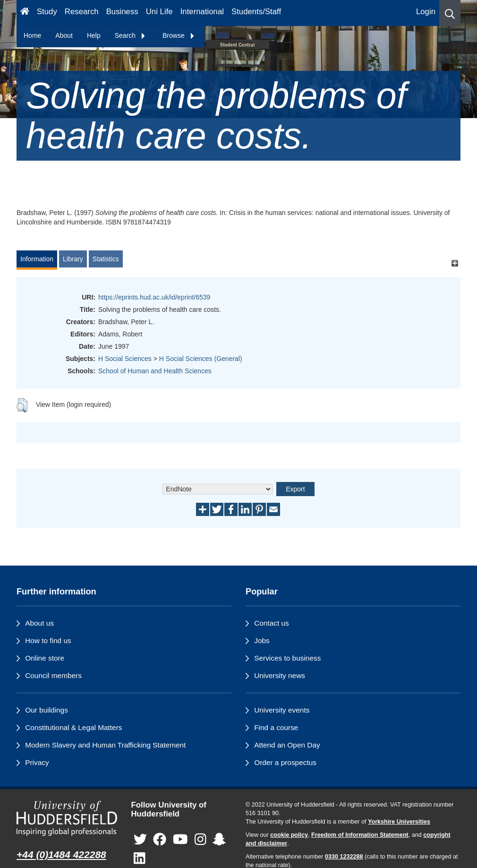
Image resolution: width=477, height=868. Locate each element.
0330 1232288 (344, 857)
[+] (455, 263)
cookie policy (289, 835)
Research (82, 12)
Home (32, 35)
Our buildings (47, 710)
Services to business (287, 658)
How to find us (48, 640)
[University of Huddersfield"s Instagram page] (200, 839)
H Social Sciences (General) (201, 359)
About (64, 35)
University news (280, 675)
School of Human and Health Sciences (155, 371)
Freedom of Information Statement (360, 835)
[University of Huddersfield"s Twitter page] (140, 839)
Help (94, 35)
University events (282, 710)
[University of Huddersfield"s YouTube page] (180, 839)
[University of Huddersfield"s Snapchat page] (219, 839)
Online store (45, 658)
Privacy (37, 762)
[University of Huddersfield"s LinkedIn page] (140, 858)
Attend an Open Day (287, 745)
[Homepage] (25, 13)
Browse (179, 35)
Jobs (262, 640)
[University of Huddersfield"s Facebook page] (160, 839)
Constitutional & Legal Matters (73, 727)
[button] (450, 13)
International (202, 12)
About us (39, 623)
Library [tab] (73, 259)
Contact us (272, 623)
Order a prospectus (285, 762)
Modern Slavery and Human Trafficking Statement (105, 745)
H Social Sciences (125, 359)
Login (426, 12)
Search (130, 35)
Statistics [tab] (106, 259)
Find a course (276, 727)
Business (122, 12)
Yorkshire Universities (399, 822)
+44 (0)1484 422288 (61, 855)
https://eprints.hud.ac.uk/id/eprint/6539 (154, 297)
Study (47, 12)
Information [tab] (37, 259)
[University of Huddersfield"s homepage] (67, 818)
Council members (53, 675)
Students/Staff (256, 12)
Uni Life (159, 12)
